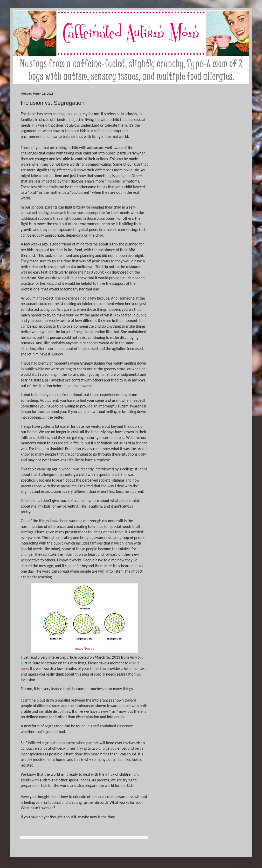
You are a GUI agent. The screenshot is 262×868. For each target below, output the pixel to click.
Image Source (84, 649)
